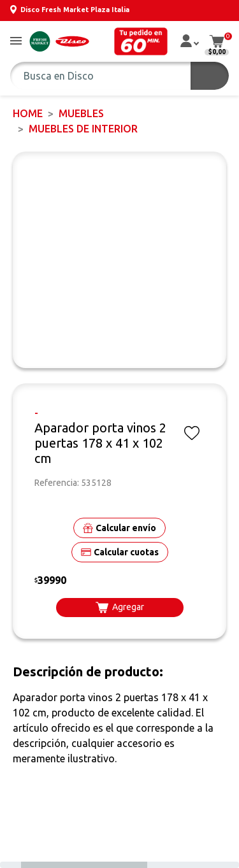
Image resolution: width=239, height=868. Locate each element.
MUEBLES (81, 113)
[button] (16, 42)
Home (28, 113)
